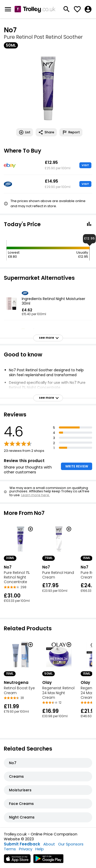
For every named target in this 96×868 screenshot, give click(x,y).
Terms (10, 849)
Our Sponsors (71, 844)
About (49, 844)
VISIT (85, 165)
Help (40, 849)
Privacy (26, 849)
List (25, 132)
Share (46, 132)
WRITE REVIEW (77, 466)
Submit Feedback (22, 844)
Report (71, 132)
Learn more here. (36, 495)
